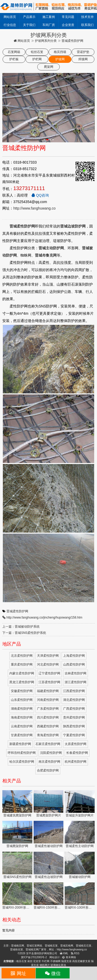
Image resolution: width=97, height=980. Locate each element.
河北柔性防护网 (48, 664)
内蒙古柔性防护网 (22, 673)
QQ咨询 (40, 195)
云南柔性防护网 (22, 726)
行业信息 (10, 25)
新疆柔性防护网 (20, 744)
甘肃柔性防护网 (22, 735)
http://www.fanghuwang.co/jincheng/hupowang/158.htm (44, 617)
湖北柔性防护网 (74, 700)
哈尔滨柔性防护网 (22, 762)
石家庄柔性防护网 (48, 744)
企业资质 (68, 25)
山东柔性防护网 (22, 700)
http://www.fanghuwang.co (34, 208)
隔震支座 (66, 961)
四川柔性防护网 (48, 717)
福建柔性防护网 (48, 691)
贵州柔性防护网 (74, 717)
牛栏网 (46, 961)
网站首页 (10, 17)
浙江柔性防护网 (76, 682)
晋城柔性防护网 (17, 611)
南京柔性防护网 (49, 762)
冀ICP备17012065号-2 (34, 957)
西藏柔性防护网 (48, 726)
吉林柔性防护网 (76, 673)
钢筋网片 (45, 965)
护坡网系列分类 (46, 41)
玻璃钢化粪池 (58, 965)
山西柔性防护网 (74, 664)
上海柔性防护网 (74, 656)
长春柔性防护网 (77, 753)
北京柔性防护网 (22, 656)
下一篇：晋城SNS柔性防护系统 (24, 633)
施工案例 (49, 17)
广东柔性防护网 (48, 709)
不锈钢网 (55, 961)
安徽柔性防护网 (22, 691)
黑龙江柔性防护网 (22, 682)
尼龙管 (37, 961)
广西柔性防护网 (74, 709)
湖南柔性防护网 (22, 709)
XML (64, 953)
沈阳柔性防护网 (51, 753)
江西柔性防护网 (74, 691)
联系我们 (87, 25)
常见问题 (68, 17)
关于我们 (29, 25)
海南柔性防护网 (22, 717)
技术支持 (87, 17)
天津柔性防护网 (48, 656)
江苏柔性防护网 (49, 682)
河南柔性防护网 (48, 700)
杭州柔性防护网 (76, 762)
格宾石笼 (21, 961)
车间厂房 (49, 25)
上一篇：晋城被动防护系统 (21, 627)
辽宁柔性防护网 (49, 673)
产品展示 (29, 17)
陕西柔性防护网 (74, 726)
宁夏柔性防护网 (74, 735)
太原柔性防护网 (76, 744)
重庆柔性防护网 (22, 664)
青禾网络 (69, 957)
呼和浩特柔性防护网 (22, 753)
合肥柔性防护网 (48, 770)
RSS (75, 953)
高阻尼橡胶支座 (81, 961)
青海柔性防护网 (48, 735)
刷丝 (30, 961)
